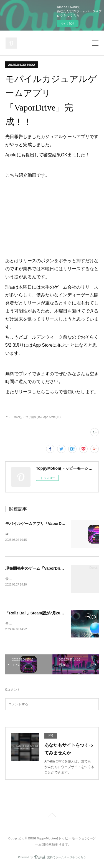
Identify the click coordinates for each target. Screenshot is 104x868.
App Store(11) (52, 417)
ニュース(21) (13, 417)
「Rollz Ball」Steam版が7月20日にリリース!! (46, 614)
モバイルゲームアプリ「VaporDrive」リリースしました (54, 524)
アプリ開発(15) (32, 417)
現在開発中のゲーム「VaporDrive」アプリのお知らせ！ (54, 569)
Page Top (52, 817)
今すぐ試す (68, 23)
